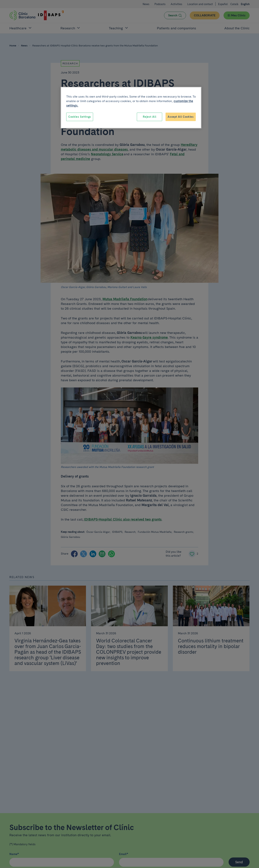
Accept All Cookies (181, 117)
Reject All (149, 117)
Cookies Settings (80, 117)
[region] (131, 108)
